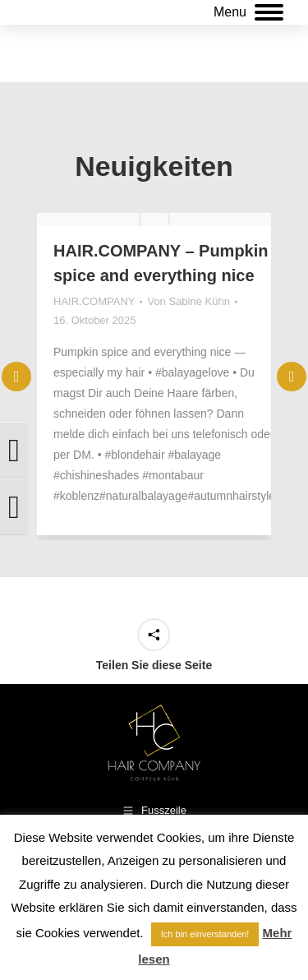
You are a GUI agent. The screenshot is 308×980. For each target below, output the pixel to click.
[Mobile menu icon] (248, 12)
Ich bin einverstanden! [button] (205, 934)
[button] (292, 429)
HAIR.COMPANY (94, 301)
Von (188, 301)
